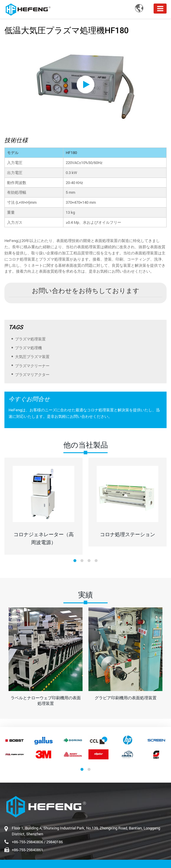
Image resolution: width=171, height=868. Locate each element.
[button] (75, 561)
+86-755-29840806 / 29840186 (37, 842)
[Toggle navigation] (160, 9)
